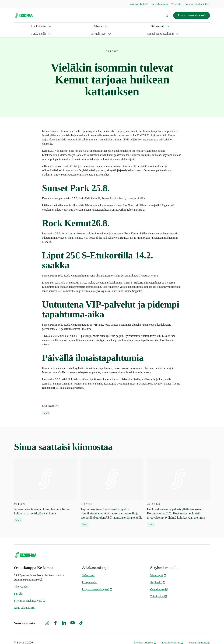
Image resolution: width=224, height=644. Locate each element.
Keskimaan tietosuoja (199, 635)
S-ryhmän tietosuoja (145, 635)
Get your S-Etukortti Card (197, 4)
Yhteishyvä (158, 568)
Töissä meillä (90, 26)
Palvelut (45, 26)
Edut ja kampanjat (159, 4)
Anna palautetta (24, 600)
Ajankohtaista (22, 26)
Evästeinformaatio (172, 635)
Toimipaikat (159, 589)
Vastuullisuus (116, 26)
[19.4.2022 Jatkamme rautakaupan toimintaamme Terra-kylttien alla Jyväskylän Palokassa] (45, 483)
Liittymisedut (90, 575)
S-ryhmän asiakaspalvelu (30, 593)
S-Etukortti (66, 26)
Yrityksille (176, 4)
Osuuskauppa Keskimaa (147, 26)
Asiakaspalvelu (139, 4)
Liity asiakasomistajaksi (192, 15)
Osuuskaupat (159, 582)
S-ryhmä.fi (158, 575)
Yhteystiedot (21, 579)
